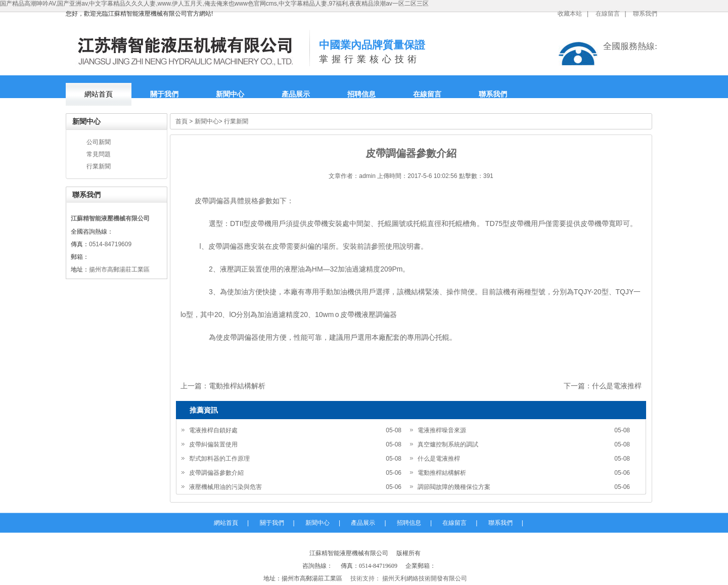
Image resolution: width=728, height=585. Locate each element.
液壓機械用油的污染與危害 (225, 487)
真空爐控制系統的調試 (448, 444)
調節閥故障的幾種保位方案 (454, 487)
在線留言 (608, 14)
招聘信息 (361, 94)
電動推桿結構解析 (237, 386)
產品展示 (296, 94)
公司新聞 (99, 142)
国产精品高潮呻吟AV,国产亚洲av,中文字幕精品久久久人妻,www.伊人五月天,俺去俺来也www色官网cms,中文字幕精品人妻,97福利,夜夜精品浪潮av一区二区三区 (214, 4)
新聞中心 (230, 94)
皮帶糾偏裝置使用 (213, 444)
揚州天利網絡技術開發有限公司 (424, 578)
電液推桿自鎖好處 (213, 430)
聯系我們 (645, 14)
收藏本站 (570, 14)
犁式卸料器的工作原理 (219, 459)
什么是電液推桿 (617, 386)
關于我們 (164, 94)
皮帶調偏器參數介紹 (216, 473)
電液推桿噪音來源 (442, 430)
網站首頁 (99, 94)
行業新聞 (99, 166)
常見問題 (99, 154)
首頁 (181, 121)
